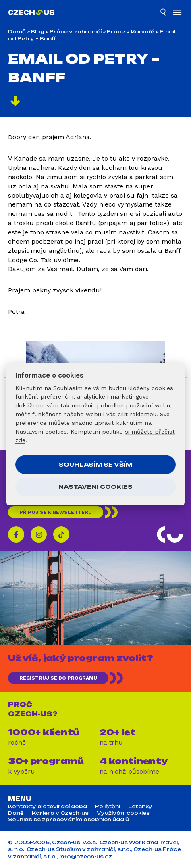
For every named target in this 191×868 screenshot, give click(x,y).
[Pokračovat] (15, 102)
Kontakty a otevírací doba (48, 807)
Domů (17, 32)
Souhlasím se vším (96, 464)
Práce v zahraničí (76, 32)
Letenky (140, 807)
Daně (16, 813)
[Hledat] (164, 13)
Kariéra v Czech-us (60, 813)
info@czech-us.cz (86, 857)
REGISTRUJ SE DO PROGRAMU (58, 678)
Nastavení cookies (95, 487)
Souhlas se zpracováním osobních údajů (69, 820)
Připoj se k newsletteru (56, 512)
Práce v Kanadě (131, 32)
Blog (38, 32)
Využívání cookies (123, 813)
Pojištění (108, 807)
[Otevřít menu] (177, 13)
